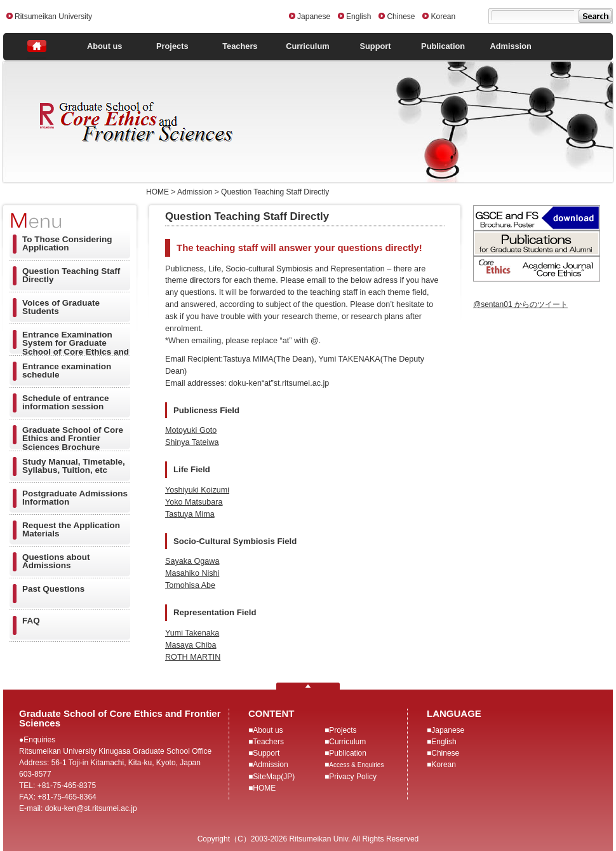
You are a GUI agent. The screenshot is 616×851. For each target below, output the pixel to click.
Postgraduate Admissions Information (75, 498)
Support (376, 46)
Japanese (314, 17)
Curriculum (307, 46)
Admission (510, 46)
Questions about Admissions (56, 562)
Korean (443, 17)
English (358, 17)
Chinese (401, 17)
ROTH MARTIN (193, 657)
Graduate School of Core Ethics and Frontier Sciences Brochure (73, 439)
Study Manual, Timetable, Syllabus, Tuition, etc (74, 466)
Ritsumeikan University (53, 17)
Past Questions (53, 589)
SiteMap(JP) (274, 777)
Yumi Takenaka (192, 633)
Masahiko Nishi (192, 573)
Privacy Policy (353, 777)
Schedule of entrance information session (66, 403)
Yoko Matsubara (194, 502)
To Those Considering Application (67, 244)
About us (104, 46)
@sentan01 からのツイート (520, 304)
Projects (172, 46)
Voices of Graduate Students (61, 307)
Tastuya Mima (190, 514)
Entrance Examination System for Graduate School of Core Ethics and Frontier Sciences (76, 346)
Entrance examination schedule (67, 371)
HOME (264, 788)
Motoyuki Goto (191, 430)
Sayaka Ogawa (192, 561)
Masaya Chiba (191, 645)
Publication (443, 46)
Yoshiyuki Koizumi (197, 490)
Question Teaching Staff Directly (71, 276)
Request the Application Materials (71, 530)
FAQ (31, 621)
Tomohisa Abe (190, 585)
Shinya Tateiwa (192, 442)
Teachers (240, 46)
